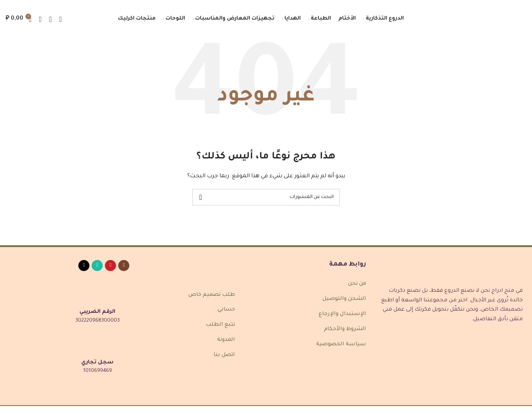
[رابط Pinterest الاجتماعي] (110, 266)
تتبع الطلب (220, 325)
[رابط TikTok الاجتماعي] (84, 266)
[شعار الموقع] (493, 19)
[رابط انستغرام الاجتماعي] (124, 266)
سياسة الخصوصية (341, 345)
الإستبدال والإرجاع (342, 314)
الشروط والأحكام (345, 329)
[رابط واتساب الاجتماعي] (97, 266)
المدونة (226, 340)
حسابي (226, 310)
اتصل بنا (224, 355)
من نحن (357, 284)
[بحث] (50, 19)
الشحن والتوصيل (344, 299)
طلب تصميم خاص (212, 295)
